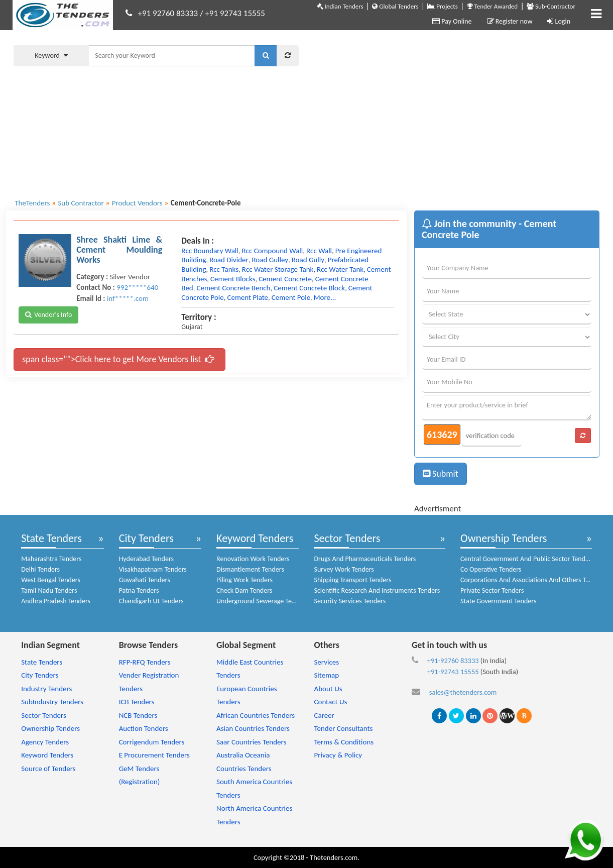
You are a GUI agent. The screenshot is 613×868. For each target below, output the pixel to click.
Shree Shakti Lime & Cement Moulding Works (119, 250)
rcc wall (319, 251)
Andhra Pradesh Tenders (56, 601)
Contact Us (330, 702)
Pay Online (452, 21)
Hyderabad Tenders (146, 559)
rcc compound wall (272, 251)
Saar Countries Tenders (251, 742)
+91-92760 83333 (453, 661)
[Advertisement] (456, 113)
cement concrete (285, 279)
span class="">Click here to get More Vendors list (118, 359)
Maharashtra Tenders (51, 559)
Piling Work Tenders (244, 580)
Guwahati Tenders (145, 580)
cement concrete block (309, 288)
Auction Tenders (144, 728)
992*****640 (137, 287)
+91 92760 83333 (168, 13)
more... (325, 297)
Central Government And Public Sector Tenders (527, 559)
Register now (510, 21)
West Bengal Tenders (51, 580)
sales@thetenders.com (463, 692)
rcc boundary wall (210, 251)
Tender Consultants (343, 728)
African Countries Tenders (256, 715)
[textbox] (172, 56)
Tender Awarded (493, 6)
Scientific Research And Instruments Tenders (377, 590)
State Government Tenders (498, 601)
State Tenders (51, 538)
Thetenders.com (334, 857)
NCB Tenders (138, 715)
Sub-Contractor (551, 6)
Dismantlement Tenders (250, 569)
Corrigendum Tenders (152, 742)
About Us (328, 689)
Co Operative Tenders (491, 569)
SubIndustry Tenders (52, 702)
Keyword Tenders (255, 538)
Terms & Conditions (344, 742)
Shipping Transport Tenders (352, 580)
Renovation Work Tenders (253, 559)
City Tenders (146, 538)
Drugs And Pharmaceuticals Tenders (365, 559)
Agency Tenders (45, 742)
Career (324, 715)
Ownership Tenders (504, 538)
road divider (229, 260)
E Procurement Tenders (154, 755)
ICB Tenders (137, 702)
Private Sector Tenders (492, 590)
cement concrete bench (233, 288)
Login (559, 21)
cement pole (291, 297)
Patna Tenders (139, 590)
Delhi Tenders (40, 569)
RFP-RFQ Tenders (145, 662)
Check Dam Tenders (244, 590)
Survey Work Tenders (344, 569)
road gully (308, 260)
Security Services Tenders (350, 601)
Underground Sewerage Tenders (262, 601)
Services (326, 662)
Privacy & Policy (338, 755)
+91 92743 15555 (235, 13)
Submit (441, 474)
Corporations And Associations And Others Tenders (533, 580)
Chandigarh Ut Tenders (151, 601)
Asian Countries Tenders (253, 728)
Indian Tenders (340, 6)
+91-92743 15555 (453, 672)
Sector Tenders (347, 538)
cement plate (248, 297)
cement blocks (233, 279)
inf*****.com (128, 298)
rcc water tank (340, 269)
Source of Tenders (48, 769)
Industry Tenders (46, 689)
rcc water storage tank (278, 269)
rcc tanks (224, 269)
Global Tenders (395, 6)
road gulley (270, 260)
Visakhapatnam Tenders (153, 569)
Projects (442, 6)
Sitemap (326, 675)
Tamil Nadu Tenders (49, 590)
